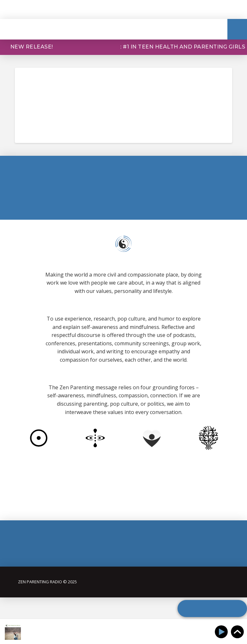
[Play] (222, 632)
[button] (237, 29)
